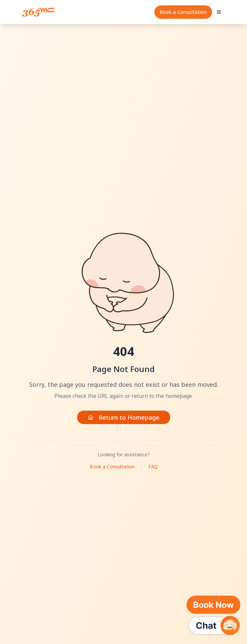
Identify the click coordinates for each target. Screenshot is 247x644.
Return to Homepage (124, 417)
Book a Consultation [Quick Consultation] (183, 12)
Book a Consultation (112, 467)
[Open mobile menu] (219, 12)
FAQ (153, 467)
